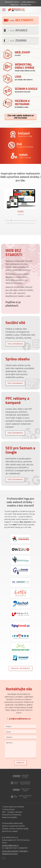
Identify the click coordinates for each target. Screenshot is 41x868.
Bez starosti (21, 20)
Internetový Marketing (11, 815)
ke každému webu (27, 103)
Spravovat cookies (10, 831)
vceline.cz (20, 215)
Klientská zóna (26, 5)
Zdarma (18, 40)
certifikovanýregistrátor (25, 783)
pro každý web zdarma (27, 77)
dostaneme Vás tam (27, 90)
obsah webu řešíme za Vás (27, 67)
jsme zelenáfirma (25, 790)
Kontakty (24, 851)
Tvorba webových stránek (13, 807)
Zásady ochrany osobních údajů (15, 829)
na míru (27, 53)
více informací (15, 344)
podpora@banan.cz (29, 2)
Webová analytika (10, 817)
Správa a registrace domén (14, 826)
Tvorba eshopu (8, 809)
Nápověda (15, 5)
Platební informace (10, 854)
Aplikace (19, 30)
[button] (5, 220)
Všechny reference (21, 668)
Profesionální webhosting (12, 823)
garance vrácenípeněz (25, 797)
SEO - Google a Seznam (12, 812)
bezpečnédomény (25, 776)
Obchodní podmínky (10, 851)
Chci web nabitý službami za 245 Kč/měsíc (20, 117)
